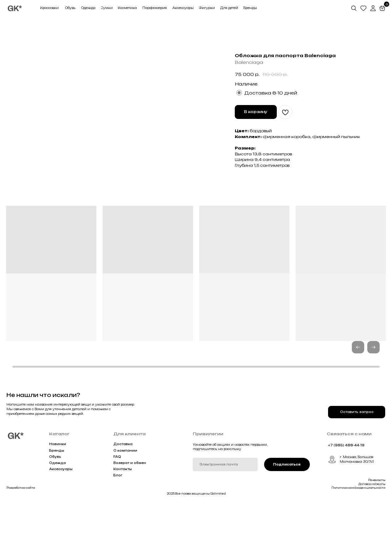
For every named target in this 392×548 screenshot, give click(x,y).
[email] (225, 512)
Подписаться (287, 511)
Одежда (57, 510)
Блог (118, 522)
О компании (125, 497)
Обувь (55, 504)
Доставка (123, 491)
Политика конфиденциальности (358, 535)
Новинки (58, 491)
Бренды (57, 497)
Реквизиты (377, 527)
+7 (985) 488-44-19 (346, 492)
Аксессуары (61, 516)
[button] (373, 394)
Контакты (123, 516)
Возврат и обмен (130, 510)
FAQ (117, 504)
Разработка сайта (21, 535)
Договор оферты (372, 531)
